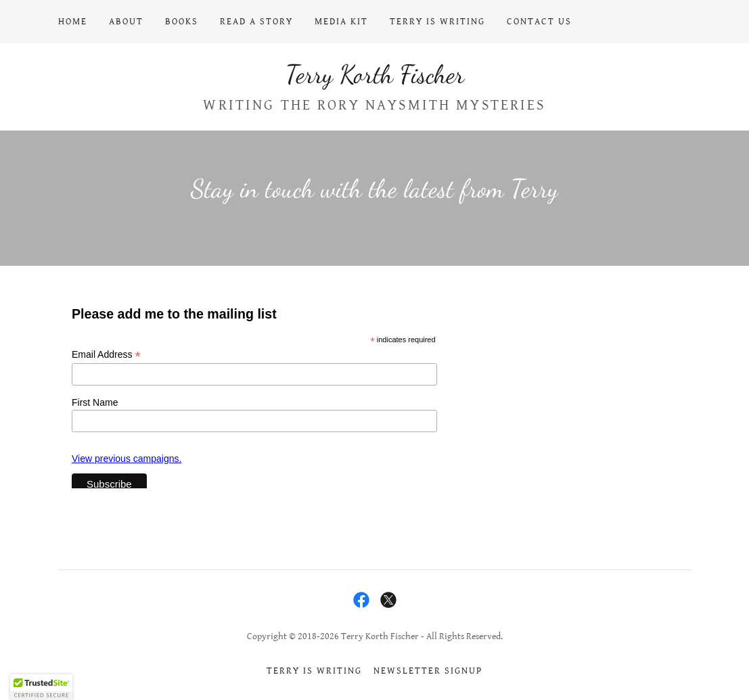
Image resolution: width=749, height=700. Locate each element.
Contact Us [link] (539, 22)
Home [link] (73, 22)
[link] (375, 79)
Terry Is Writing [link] (437, 22)
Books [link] (182, 22)
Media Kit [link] (341, 22)
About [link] (126, 22)
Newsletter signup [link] (428, 671)
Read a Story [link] (256, 22)
